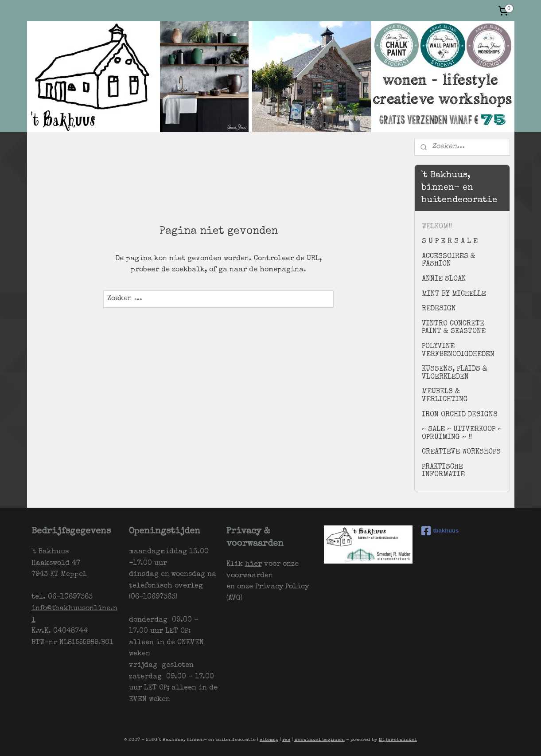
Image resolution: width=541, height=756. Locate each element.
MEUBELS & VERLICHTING (445, 396)
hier (253, 564)
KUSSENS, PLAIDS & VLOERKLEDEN (455, 373)
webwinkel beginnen (319, 740)
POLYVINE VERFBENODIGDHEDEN (458, 351)
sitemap (269, 740)
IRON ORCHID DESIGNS (460, 415)
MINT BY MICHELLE (454, 294)
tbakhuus (440, 531)
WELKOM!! (437, 227)
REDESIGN (439, 309)
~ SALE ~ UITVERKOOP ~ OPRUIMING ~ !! (462, 434)
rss (286, 740)
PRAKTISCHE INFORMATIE (443, 471)
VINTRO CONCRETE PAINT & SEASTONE (454, 328)
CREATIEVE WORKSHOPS (461, 452)
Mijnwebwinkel (398, 740)
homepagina (282, 270)
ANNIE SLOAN (444, 279)
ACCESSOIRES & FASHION (449, 261)
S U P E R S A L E (450, 242)
